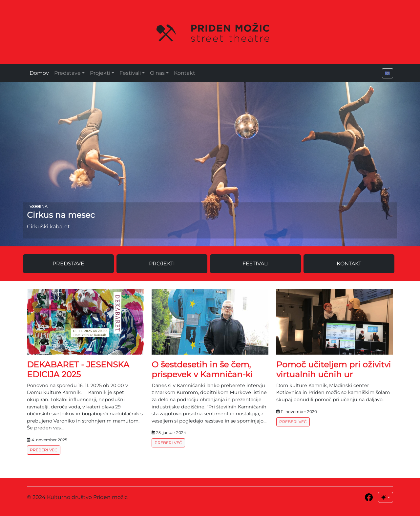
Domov (39, 73)
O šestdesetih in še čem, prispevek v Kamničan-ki (202, 369)
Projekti (100, 73)
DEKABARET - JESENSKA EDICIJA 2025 (78, 369)
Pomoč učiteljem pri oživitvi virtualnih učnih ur (334, 369)
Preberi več (44, 450)
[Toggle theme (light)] (386, 497)
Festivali (130, 73)
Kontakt (185, 73)
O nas (157, 73)
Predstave (67, 73)
